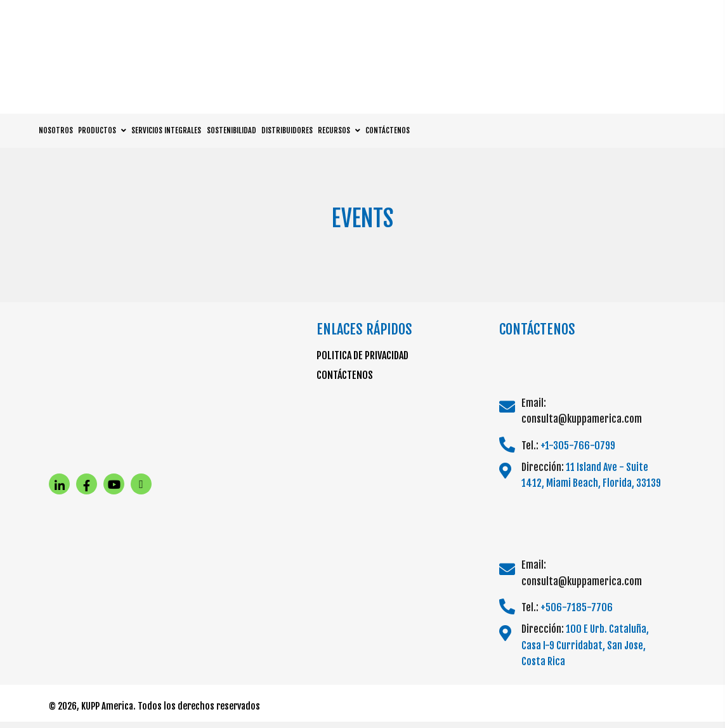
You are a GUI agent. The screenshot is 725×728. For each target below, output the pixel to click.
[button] (59, 484)
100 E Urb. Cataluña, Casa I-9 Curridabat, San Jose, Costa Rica (585, 645)
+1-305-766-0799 (578, 446)
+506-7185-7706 (577, 607)
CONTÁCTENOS (345, 375)
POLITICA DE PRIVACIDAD (362, 355)
